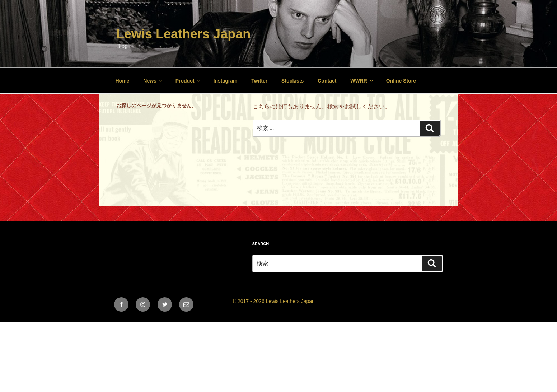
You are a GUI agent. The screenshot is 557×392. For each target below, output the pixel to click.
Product (188, 81)
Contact (327, 81)
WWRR (362, 81)
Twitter (259, 81)
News (153, 81)
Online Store (401, 81)
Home (123, 81)
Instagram (226, 81)
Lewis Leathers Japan (183, 34)
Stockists (292, 81)
